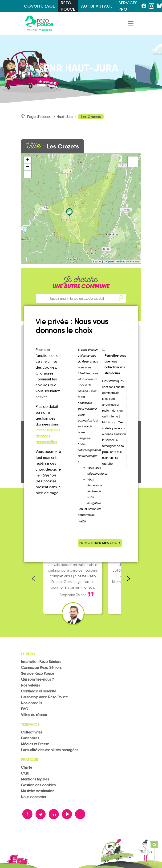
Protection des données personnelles (48, 436)
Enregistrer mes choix (100, 543)
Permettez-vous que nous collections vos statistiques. (115, 364)
